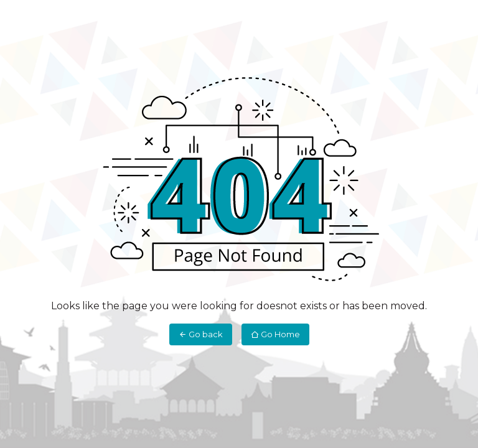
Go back (201, 334)
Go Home (275, 334)
